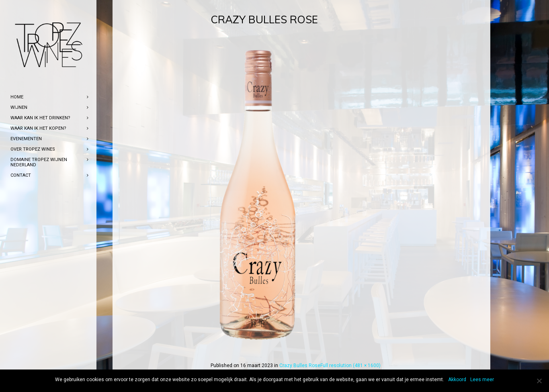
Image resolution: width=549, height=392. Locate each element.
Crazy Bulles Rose (300, 365)
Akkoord (457, 380)
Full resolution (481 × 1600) (350, 365)
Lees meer (482, 380)
